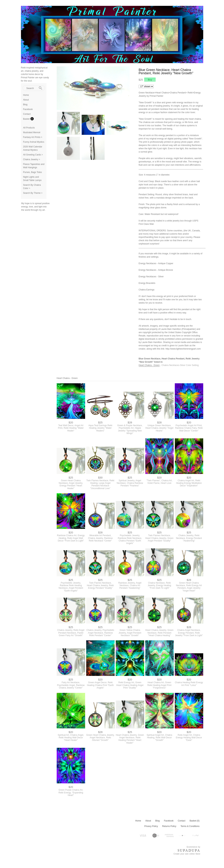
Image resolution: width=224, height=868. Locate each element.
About (26, 100)
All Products (29, 128)
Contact (27, 114)
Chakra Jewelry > (32, 159)
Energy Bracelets (147, 283)
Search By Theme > (33, 193)
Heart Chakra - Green (149, 365)
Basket (27, 119)
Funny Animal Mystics (34, 142)
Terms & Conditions (190, 826)
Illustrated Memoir (32, 132)
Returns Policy (169, 826)
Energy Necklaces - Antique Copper (156, 263)
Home (26, 95)
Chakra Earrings (147, 290)
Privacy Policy (151, 826)
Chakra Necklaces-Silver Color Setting (180, 365)
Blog (25, 105)
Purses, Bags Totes (33, 172)
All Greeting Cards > (33, 155)
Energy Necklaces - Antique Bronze (156, 270)
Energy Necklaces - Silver (151, 277)
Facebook (28, 109)
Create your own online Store (187, 854)
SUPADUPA (189, 850)
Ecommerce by (193, 847)
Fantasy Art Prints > (33, 137)
